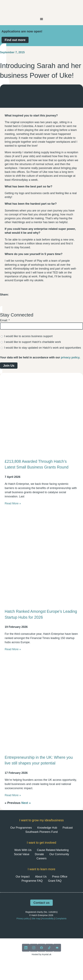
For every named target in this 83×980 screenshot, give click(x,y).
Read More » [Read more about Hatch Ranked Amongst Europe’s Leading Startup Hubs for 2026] (13, 649)
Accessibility (48, 919)
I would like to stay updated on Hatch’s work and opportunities (43, 348)
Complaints (61, 919)
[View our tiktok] (49, 948)
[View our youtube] (57, 948)
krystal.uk (46, 954)
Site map (36, 919)
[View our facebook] (41, 948)
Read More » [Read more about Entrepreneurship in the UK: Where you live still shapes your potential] (13, 795)
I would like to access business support (28, 336)
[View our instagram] (34, 948)
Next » (26, 803)
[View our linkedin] (26, 948)
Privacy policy (23, 919)
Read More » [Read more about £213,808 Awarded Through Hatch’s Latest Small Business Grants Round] (13, 503)
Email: (5, 320)
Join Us (9, 366)
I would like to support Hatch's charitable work (33, 342)
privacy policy (70, 357)
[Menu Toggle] (41, 19)
